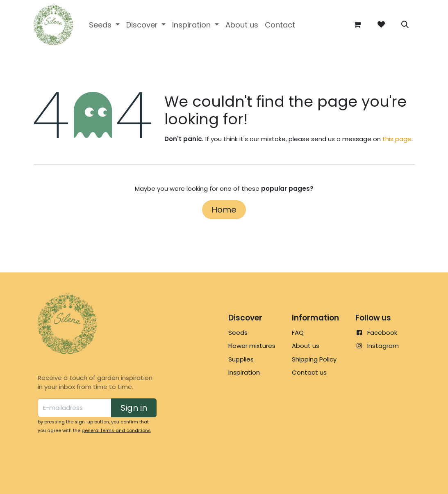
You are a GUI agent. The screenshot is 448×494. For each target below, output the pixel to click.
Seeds (238, 333)
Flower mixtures (252, 346)
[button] (405, 25)
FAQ (298, 333)
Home (224, 210)
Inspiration (244, 372)
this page (397, 139)
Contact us (309, 372)
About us (306, 346)
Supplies (241, 359)
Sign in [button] (134, 408)
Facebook (382, 333)
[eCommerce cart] (357, 25)
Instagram (383, 346)
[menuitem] (104, 25)
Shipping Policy (314, 359)
